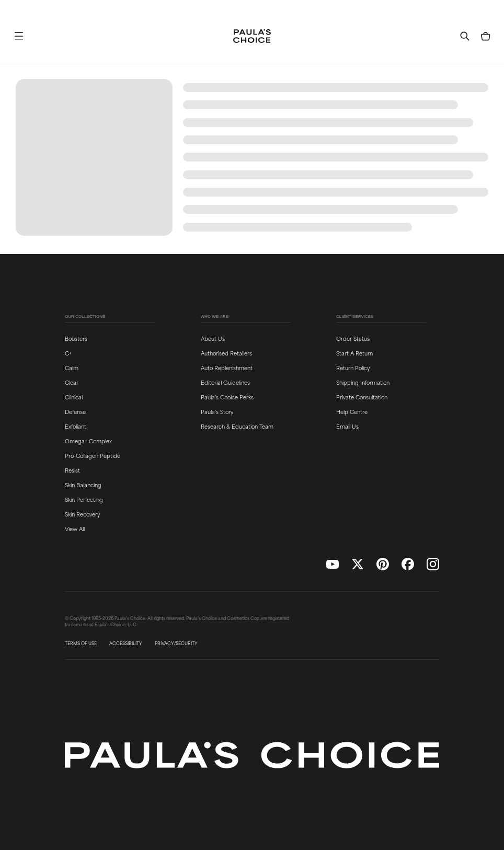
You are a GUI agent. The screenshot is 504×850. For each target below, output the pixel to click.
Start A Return (354, 353)
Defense (75, 411)
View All (75, 529)
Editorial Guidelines (225, 382)
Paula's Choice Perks (227, 397)
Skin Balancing (83, 485)
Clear (72, 382)
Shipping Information (363, 382)
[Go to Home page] (252, 36)
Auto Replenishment (227, 367)
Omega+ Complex (88, 441)
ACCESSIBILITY (126, 644)
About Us (213, 338)
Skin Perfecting (84, 499)
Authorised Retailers (226, 353)
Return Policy (353, 367)
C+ (68, 353)
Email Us (347, 426)
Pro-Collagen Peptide (93, 455)
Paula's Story (217, 411)
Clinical (74, 397)
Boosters (76, 338)
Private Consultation (362, 397)
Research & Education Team (237, 426)
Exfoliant (76, 426)
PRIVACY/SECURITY (176, 644)
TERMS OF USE (81, 644)
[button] (19, 36)
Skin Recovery (82, 514)
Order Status (353, 338)
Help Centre (352, 411)
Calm (72, 367)
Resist (72, 470)
